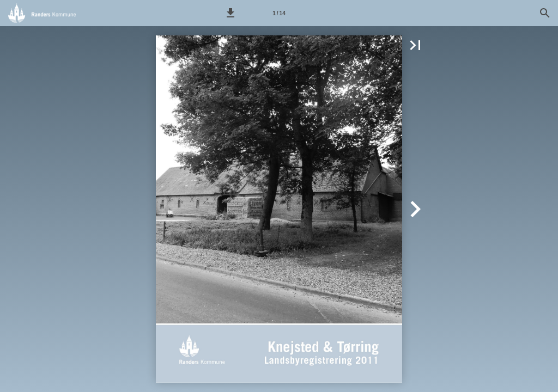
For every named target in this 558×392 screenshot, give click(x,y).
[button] (231, 13)
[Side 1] (279, 13)
